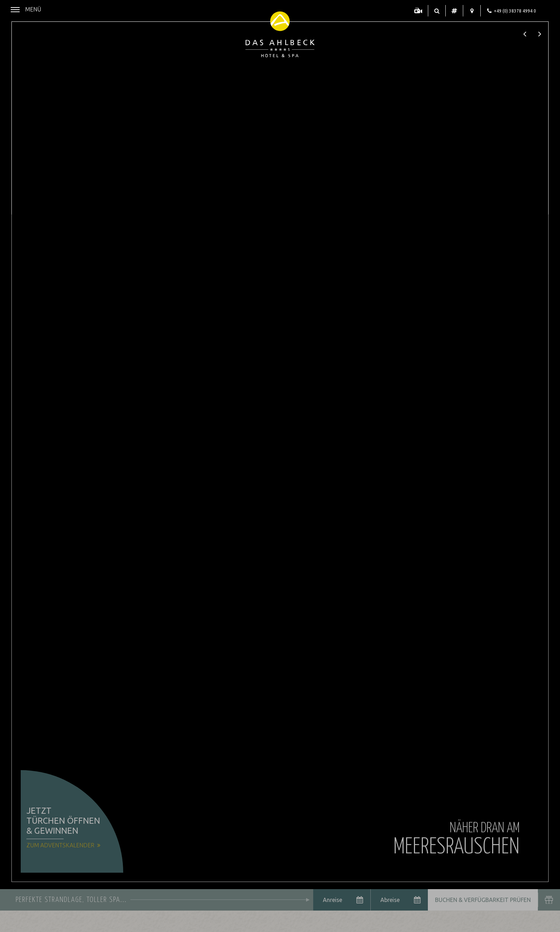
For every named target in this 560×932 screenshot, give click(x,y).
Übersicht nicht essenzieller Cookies (86, 909)
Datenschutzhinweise (71, 921)
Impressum (110, 921)
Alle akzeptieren (126, 895)
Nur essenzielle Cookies (45, 895)
